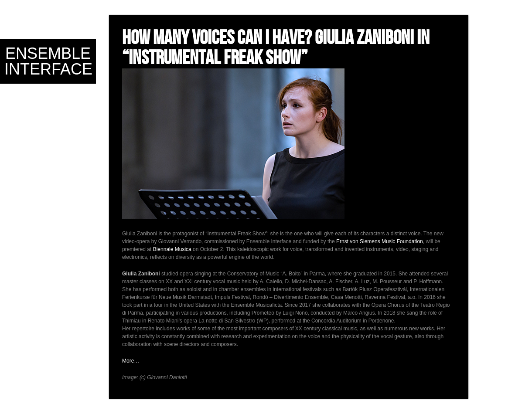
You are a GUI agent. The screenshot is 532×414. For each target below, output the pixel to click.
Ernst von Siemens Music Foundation (380, 241)
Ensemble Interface (48, 61)
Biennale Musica (172, 249)
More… (131, 361)
